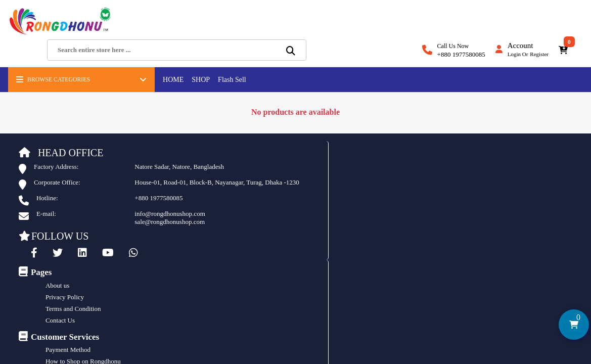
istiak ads (363, 282)
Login (514, 26)
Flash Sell (230, 57)
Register (539, 26)
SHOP (199, 57)
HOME (171, 57)
